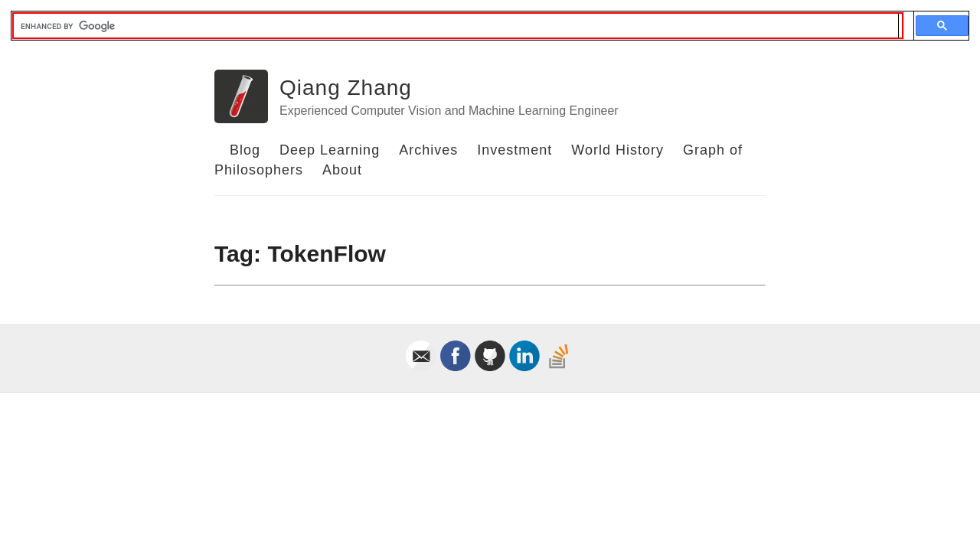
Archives (428, 150)
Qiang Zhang (346, 88)
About (342, 170)
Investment (514, 150)
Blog (245, 150)
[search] (456, 26)
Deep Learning (330, 150)
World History (617, 150)
